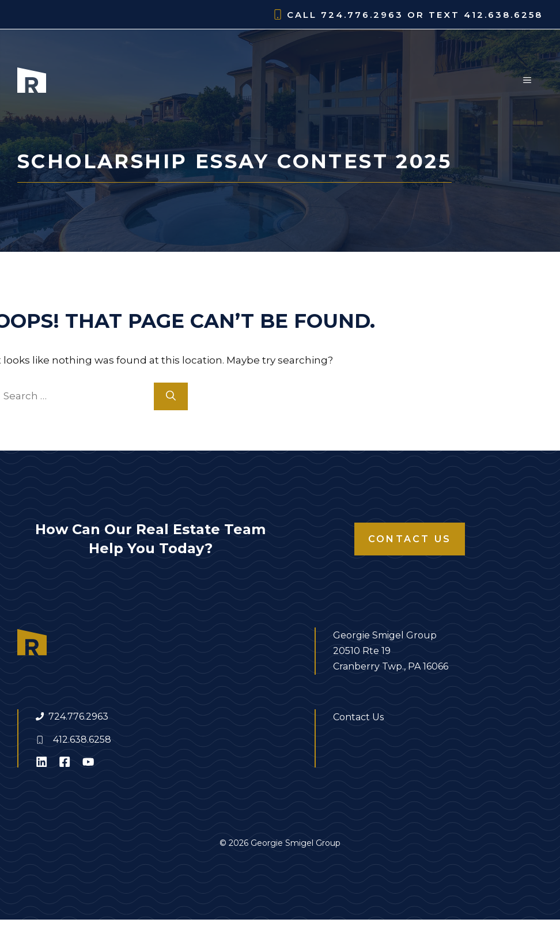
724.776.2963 (78, 716)
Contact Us (410, 539)
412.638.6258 (82, 740)
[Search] (171, 396)
